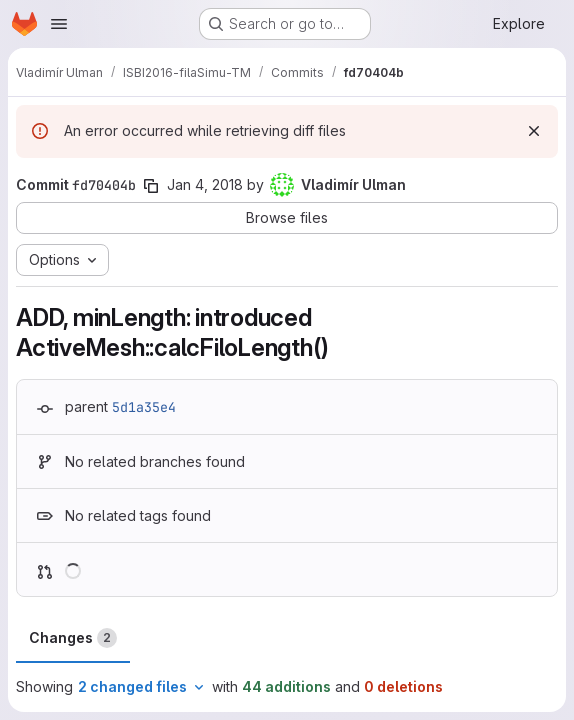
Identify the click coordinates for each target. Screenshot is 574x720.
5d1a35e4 (144, 407)
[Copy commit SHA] (151, 186)
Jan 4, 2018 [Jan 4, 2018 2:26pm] (205, 184)
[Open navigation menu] (59, 24)
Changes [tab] (73, 638)
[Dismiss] (534, 131)
